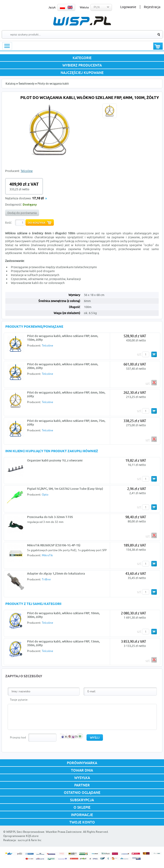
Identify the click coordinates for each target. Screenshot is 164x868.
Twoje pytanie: (19, 700)
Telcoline (27, 171)
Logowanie (128, 7)
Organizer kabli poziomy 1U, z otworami (55, 460)
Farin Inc (36, 840)
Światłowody (26, 84)
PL (62, 7)
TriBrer (46, 579)
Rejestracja (152, 7)
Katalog (11, 84)
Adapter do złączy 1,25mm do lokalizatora (56, 573)
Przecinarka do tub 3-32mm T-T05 (50, 517)
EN (70, 7)
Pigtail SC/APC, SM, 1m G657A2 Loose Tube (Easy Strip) (65, 489)
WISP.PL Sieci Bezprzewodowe (25, 832)
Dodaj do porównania (22, 213)
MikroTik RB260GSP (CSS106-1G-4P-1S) (54, 545)
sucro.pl (23, 840)
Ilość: (9, 223)
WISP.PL (82, 21)
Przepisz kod (18, 737)
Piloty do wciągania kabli (53, 84)
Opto (45, 494)
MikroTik (47, 555)
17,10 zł (38, 199)
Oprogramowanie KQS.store (21, 836)
